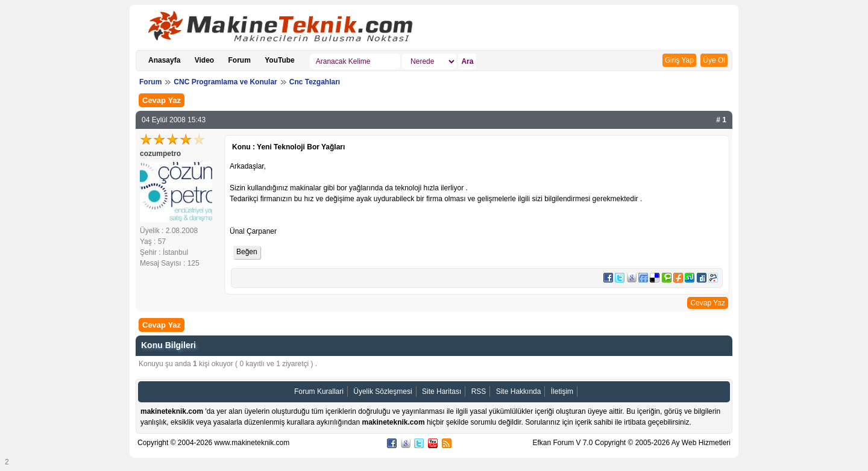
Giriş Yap (679, 60)
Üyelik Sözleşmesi (382, 391)
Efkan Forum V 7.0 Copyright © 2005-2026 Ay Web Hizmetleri (631, 443)
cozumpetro (160, 154)
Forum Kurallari (319, 391)
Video (204, 60)
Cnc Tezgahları (315, 82)
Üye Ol (714, 60)
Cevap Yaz (162, 100)
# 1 (721, 120)
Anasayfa (164, 60)
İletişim (562, 391)
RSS (479, 391)
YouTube (280, 60)
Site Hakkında (519, 391)
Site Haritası (442, 391)
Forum (240, 60)
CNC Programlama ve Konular (225, 82)
